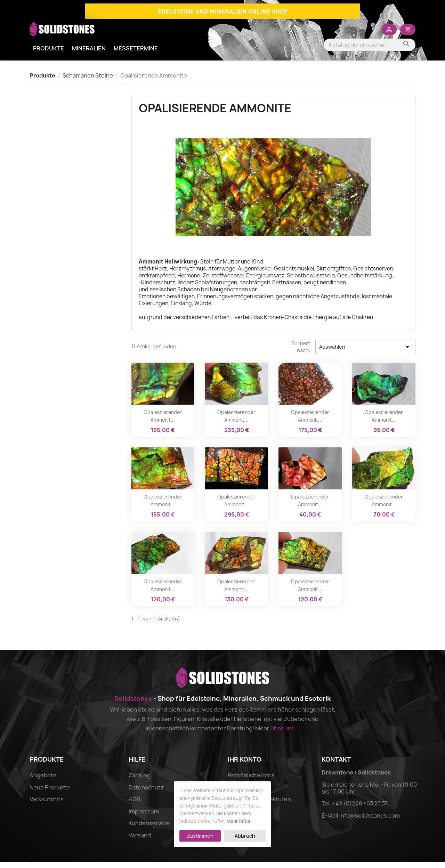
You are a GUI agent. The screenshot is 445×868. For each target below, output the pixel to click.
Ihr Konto (245, 766)
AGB (134, 805)
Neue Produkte (50, 793)
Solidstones (133, 705)
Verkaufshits (47, 805)
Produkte (48, 55)
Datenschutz (146, 793)
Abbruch (245, 836)
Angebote (43, 781)
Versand (140, 842)
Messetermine (136, 55)
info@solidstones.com (370, 822)
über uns (282, 735)
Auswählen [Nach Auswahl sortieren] (365, 353)
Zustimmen (200, 836)
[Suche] (370, 51)
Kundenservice (149, 829)
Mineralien (89, 55)
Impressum (144, 818)
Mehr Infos (238, 821)
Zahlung (140, 781)
